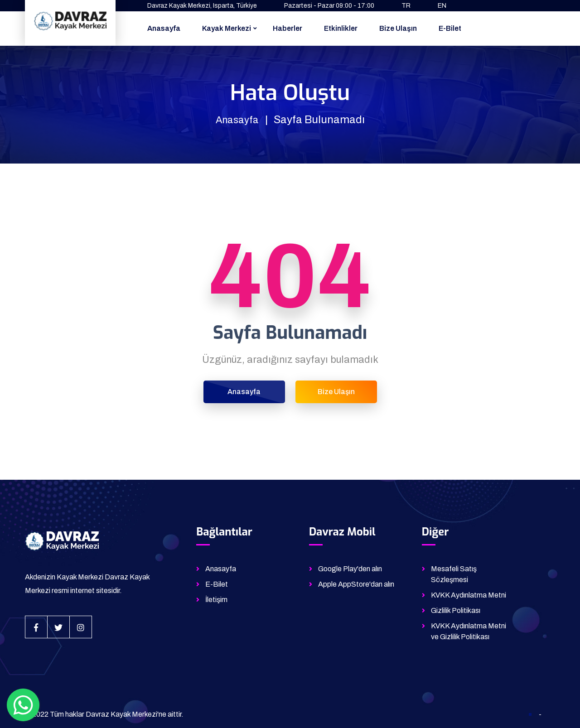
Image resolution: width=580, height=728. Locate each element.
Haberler (288, 28)
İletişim (216, 600)
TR (406, 6)
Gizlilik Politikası (456, 610)
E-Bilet (450, 28)
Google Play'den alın (350, 569)
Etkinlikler (341, 28)
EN (442, 6)
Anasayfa (164, 28)
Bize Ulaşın (398, 28)
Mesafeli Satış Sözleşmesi (454, 574)
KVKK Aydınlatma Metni (469, 595)
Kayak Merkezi (227, 28)
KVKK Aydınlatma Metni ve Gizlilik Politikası (469, 631)
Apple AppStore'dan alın (356, 584)
